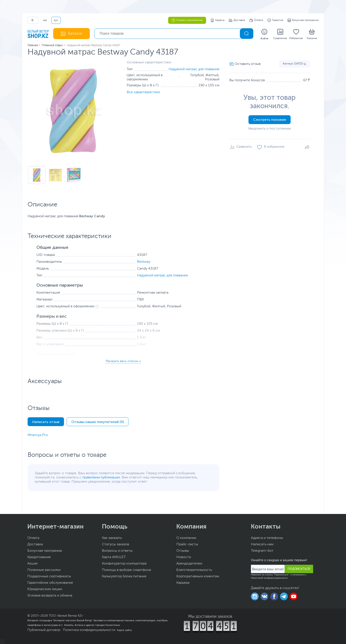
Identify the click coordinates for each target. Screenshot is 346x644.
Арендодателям (189, 564)
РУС (56, 20)
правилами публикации (101, 478)
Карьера (183, 583)
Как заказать (112, 538)
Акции (32, 564)
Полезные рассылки (44, 570)
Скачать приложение (187, 20)
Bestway (144, 262)
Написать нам (262, 544)
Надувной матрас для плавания (194, 69)
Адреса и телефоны (267, 538)
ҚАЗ (45, 20)
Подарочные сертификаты (49, 576)
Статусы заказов (116, 544)
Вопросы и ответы (117, 551)
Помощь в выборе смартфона (126, 570)
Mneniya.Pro (38, 435)
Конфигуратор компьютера (124, 564)
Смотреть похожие (270, 120)
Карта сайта (124, 630)
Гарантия (275, 20)
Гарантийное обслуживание (50, 583)
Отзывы (183, 551)
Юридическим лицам (45, 589)
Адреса (217, 20)
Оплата (256, 20)
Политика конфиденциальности (89, 630)
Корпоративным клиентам (198, 576)
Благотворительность (194, 570)
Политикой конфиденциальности (269, 578)
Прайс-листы (187, 544)
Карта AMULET (114, 557)
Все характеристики (143, 92)
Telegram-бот (262, 551)
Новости (184, 557)
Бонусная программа (303, 20)
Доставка (237, 20)
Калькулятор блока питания (124, 576)
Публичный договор (44, 630)
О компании (186, 538)
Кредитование (39, 557)
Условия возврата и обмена (50, 596)
